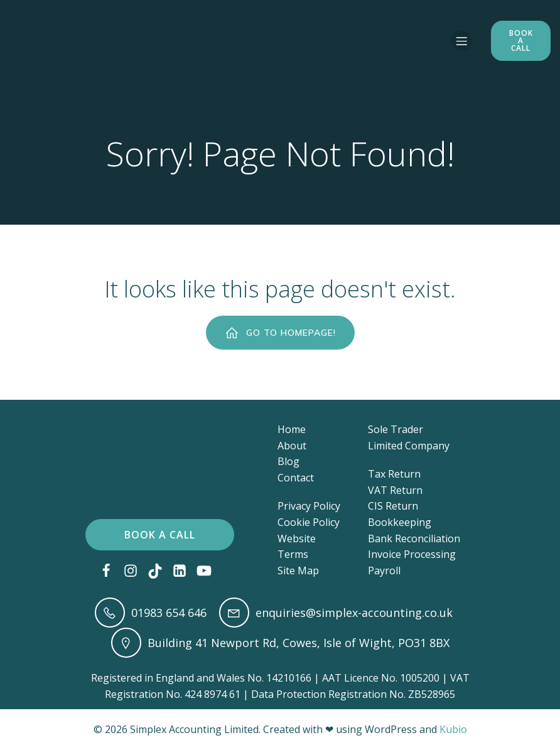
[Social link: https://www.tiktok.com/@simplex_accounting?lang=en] (160, 571)
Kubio (453, 729)
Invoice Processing (412, 554)
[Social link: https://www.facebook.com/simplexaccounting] (111, 571)
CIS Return (393, 506)
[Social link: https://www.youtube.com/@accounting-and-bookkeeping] (209, 571)
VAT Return (395, 490)
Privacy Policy (309, 506)
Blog (288, 461)
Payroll (384, 571)
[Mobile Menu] (461, 41)
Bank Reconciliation (414, 538)
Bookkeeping (400, 522)
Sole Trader (396, 429)
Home (292, 429)
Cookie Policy (309, 522)
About (292, 446)
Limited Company (409, 446)
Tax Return (394, 474)
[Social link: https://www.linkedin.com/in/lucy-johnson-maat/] (184, 571)
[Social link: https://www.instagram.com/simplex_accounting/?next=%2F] (135, 571)
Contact (296, 478)
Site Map (298, 571)
